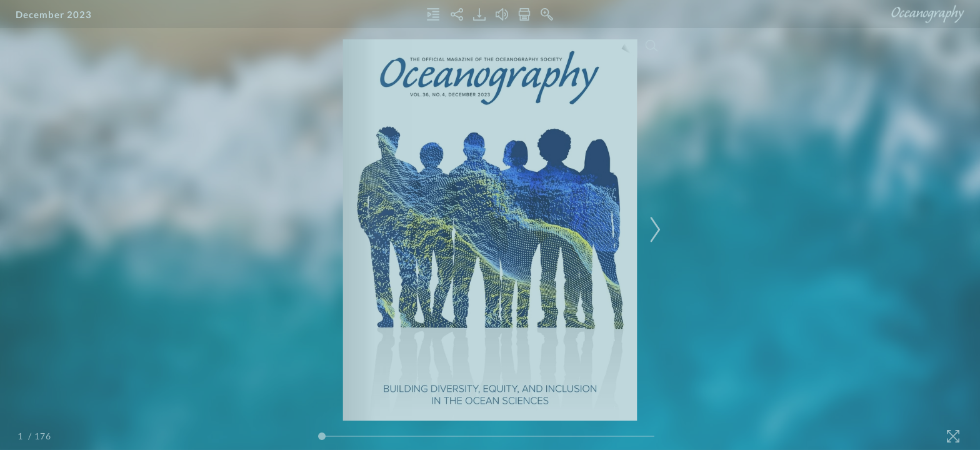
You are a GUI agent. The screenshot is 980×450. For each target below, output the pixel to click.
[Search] (652, 46)
